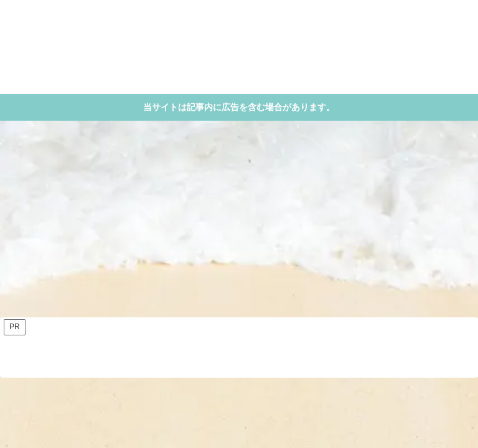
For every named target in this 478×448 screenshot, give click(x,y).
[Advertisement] (239, 223)
